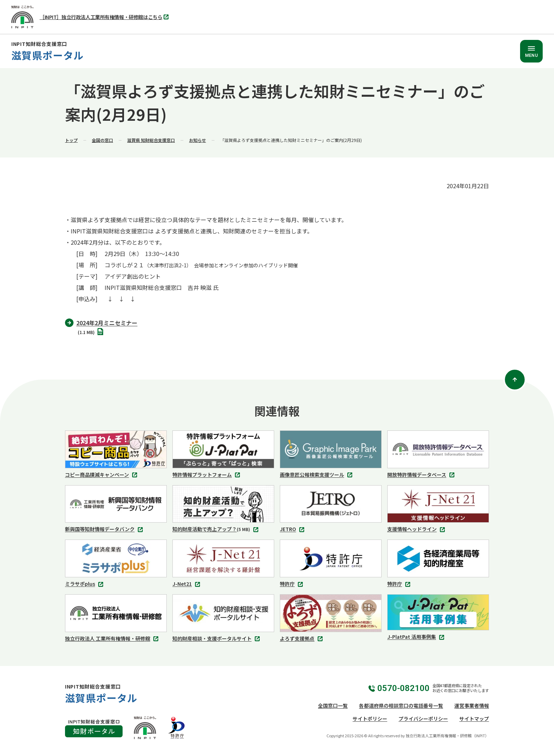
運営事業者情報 (472, 706)
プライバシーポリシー (423, 719)
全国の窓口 (102, 140)
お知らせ (198, 140)
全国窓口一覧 (333, 706)
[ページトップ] (515, 380)
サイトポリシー (370, 719)
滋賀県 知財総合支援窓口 (151, 140)
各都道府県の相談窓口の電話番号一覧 (401, 706)
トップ (71, 140)
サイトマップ (474, 719)
